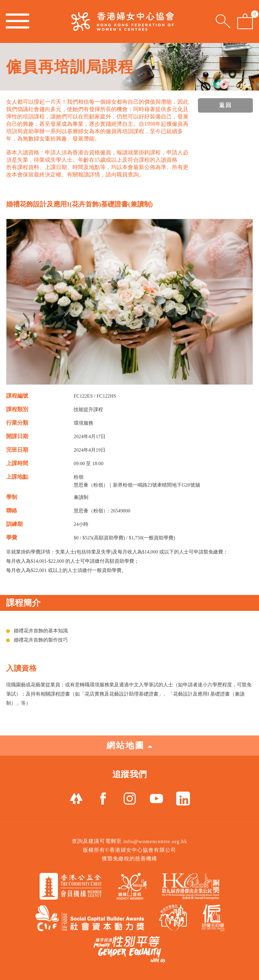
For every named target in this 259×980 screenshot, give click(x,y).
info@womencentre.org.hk (155, 841)
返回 (226, 105)
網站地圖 (129, 745)
